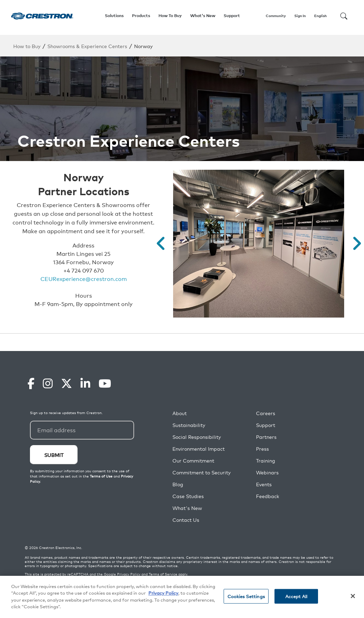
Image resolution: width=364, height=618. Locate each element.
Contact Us (186, 520)
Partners (266, 437)
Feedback (268, 496)
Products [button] (141, 16)
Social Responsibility (197, 437)
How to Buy (27, 46)
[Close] (353, 596)
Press (262, 449)
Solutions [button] (114, 16)
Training (266, 461)
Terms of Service (163, 574)
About (180, 413)
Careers (266, 413)
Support (266, 425)
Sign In (300, 16)
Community (276, 16)
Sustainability (189, 425)
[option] (259, 244)
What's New (203, 16)
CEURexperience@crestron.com (84, 279)
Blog (178, 484)
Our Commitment (193, 461)
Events (264, 484)
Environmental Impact (199, 449)
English (320, 16)
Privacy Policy (129, 574)
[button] (161, 244)
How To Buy (170, 16)
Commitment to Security (202, 472)
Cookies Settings (246, 596)
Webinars (267, 472)
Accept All (296, 596)
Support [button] (232, 16)
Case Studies (188, 496)
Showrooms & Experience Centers (87, 46)
